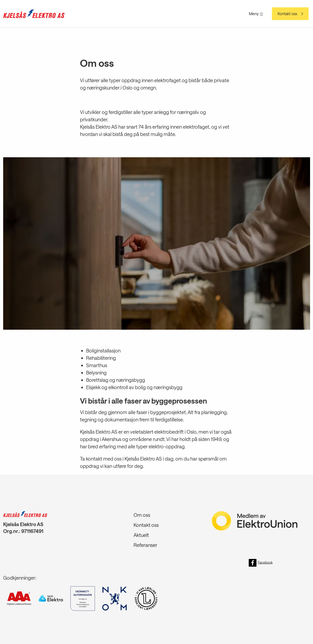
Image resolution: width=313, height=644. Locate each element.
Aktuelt (141, 535)
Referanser (145, 545)
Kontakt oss (287, 14)
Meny (256, 14)
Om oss (142, 515)
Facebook (261, 563)
